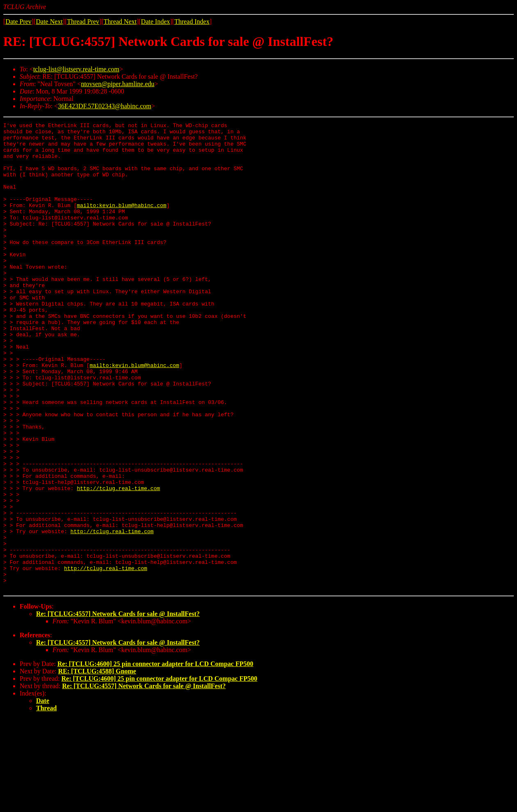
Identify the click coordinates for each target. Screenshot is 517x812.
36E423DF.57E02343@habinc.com (105, 106)
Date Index (156, 22)
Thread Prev (83, 22)
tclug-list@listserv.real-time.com (76, 69)
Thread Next (120, 22)
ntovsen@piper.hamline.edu (117, 84)
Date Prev (18, 22)
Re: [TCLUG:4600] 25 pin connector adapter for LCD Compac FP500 (155, 757)
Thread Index (192, 22)
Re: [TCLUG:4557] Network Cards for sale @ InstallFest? (118, 707)
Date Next (49, 22)
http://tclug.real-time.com (118, 562)
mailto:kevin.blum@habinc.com (121, 222)
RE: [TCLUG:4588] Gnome (97, 765)
